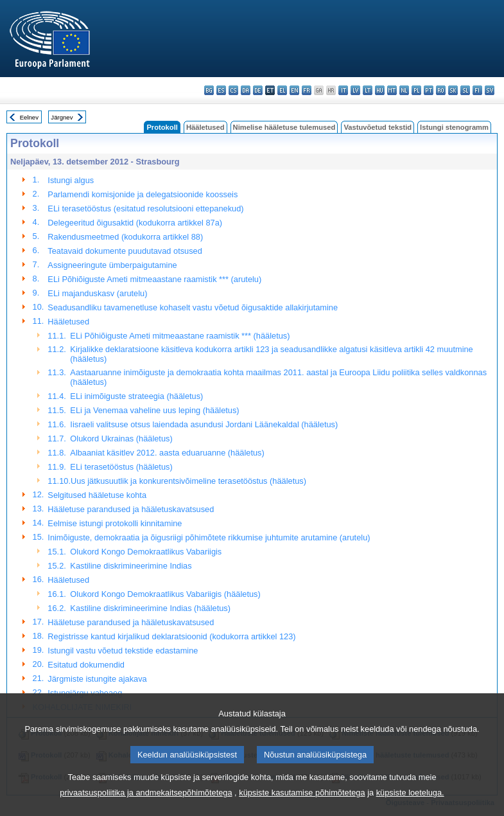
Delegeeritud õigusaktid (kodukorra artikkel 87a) (135, 223)
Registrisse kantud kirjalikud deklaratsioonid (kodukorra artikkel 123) (171, 636)
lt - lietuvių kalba (368, 90)
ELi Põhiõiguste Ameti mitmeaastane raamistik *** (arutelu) (154, 279)
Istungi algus (71, 180)
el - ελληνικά (282, 90)
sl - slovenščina (465, 90)
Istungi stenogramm (454, 127)
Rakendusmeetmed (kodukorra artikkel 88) (125, 237)
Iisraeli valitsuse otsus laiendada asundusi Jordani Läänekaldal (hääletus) (204, 424)
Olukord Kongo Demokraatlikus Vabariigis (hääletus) (165, 594)
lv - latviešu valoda (355, 90)
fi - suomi (477, 90)
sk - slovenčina (453, 90)
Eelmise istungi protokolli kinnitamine (115, 523)
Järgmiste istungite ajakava (97, 679)
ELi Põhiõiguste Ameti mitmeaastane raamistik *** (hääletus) (180, 336)
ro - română (441, 90)
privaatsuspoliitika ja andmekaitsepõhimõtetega (146, 807)
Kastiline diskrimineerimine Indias (131, 566)
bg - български (209, 90)
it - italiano (343, 90)
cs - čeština (233, 90)
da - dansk (246, 90)
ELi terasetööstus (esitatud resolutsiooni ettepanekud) (145, 208)
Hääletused (205, 127)
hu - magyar (380, 90)
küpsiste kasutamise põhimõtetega (302, 807)
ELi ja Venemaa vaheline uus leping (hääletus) (154, 410)
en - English (294, 90)
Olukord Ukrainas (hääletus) (121, 439)
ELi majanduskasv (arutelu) (97, 293)
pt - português (429, 90)
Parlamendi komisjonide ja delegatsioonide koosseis (143, 194)
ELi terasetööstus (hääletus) (121, 467)
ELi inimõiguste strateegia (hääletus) (136, 396)
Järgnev (62, 117)
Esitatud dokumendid (86, 665)
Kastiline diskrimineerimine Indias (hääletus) (150, 608)
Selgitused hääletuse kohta (97, 495)
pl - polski (416, 90)
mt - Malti (392, 90)
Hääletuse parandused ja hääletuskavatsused (131, 509)
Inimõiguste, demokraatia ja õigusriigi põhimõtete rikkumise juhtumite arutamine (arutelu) (209, 537)
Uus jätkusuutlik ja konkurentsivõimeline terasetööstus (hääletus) (188, 481)
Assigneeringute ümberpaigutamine (112, 265)
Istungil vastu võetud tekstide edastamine (123, 651)
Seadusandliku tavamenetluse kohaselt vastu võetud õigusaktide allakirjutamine (193, 307)
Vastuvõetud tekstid (378, 127)
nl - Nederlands (404, 90)
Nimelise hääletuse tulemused (284, 127)
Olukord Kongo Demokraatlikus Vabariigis (146, 552)
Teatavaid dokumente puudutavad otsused (125, 251)
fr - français (307, 90)
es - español (221, 90)
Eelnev (29, 117)
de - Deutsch (258, 90)
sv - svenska (490, 90)
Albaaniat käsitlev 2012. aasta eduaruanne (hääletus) (167, 453)
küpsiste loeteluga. (410, 807)
